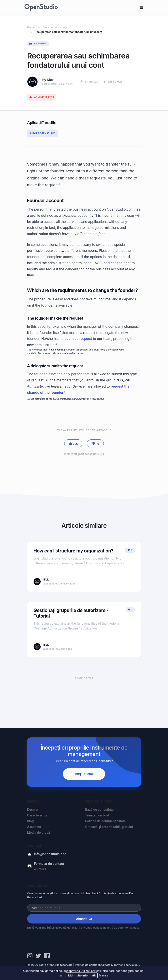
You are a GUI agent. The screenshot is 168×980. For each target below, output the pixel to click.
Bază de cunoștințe (99, 809)
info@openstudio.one (50, 854)
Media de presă (39, 832)
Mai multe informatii (82, 975)
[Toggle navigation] (141, 8)
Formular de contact (49, 864)
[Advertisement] (84, 699)
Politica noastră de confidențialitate (116, 928)
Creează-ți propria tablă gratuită (109, 827)
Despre (32, 809)
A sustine (34, 827)
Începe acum (84, 774)
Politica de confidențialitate (106, 821)
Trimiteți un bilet (97, 815)
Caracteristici (37, 815)
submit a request (78, 339)
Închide (104, 976)
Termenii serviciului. (127, 965)
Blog (30, 821)
